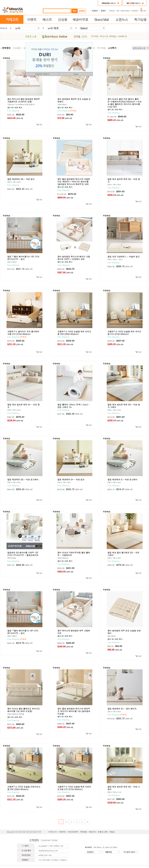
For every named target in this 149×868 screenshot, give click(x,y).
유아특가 (112, 48)
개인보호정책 (73, 832)
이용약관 (62, 832)
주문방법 (83, 832)
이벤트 (32, 19)
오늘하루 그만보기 (42, 74)
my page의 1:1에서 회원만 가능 (51, 846)
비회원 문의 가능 (45, 855)
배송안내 (92, 832)
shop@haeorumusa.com (48, 850)
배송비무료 (80, 19)
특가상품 (140, 19)
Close (76, 74)
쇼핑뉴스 (122, 19)
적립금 (112, 832)
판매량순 (6, 48)
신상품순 (17, 48)
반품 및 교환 (103, 832)
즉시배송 (101, 48)
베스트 (47, 19)
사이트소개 (52, 832)
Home (4, 28)
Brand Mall (102, 19)
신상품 (63, 19)
